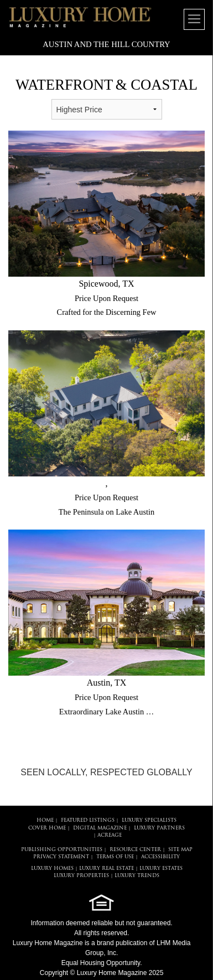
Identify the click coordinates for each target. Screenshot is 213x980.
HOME (45, 820)
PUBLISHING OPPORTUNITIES (62, 850)
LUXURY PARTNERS (159, 828)
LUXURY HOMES (52, 868)
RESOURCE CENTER (135, 850)
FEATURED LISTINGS (88, 820)
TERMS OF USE (115, 857)
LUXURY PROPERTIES (81, 876)
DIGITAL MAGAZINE (100, 828)
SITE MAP (180, 850)
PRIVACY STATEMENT (61, 857)
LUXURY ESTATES (161, 868)
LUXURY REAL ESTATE (106, 868)
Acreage (110, 835)
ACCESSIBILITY (160, 857)
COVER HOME (47, 828)
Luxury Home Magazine (48, 943)
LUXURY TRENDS (137, 876)
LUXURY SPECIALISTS (149, 820)
